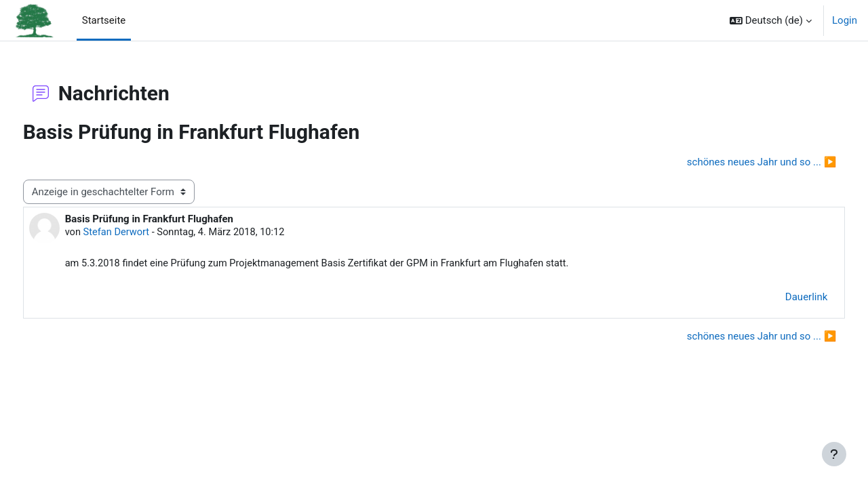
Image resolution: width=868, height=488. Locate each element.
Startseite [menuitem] (104, 20)
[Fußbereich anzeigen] (834, 454)
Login (845, 20)
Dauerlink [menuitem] (782, 298)
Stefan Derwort (143, 233)
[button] (771, 20)
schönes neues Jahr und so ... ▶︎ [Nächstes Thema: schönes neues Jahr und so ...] (736, 162)
